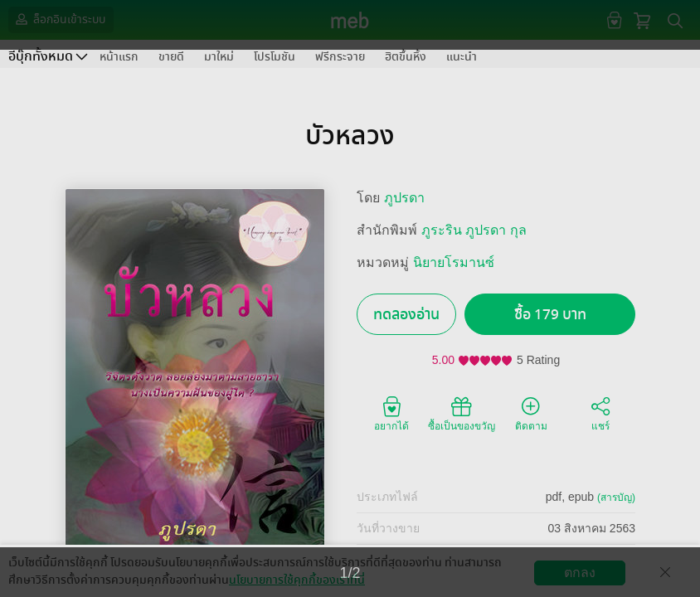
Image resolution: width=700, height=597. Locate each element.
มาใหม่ (219, 57)
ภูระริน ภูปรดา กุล (474, 230)
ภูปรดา (404, 198)
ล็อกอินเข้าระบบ (59, 19)
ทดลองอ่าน (406, 315)
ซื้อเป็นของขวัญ (462, 413)
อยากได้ (391, 413)
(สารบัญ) (616, 498)
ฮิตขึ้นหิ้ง (406, 57)
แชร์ (600, 413)
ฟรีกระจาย (340, 57)
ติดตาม (531, 413)
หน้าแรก (119, 57)
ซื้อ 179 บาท (550, 315)
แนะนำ (462, 57)
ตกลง (580, 573)
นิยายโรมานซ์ (454, 262)
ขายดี (171, 57)
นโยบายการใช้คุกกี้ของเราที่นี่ (297, 580)
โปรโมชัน (275, 57)
